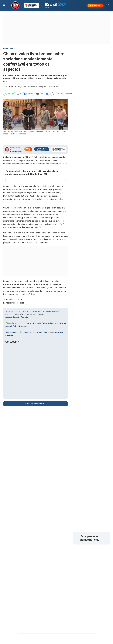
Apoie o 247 (28, 149)
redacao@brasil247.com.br (17, 317)
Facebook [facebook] (29, 94)
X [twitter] (19, 94)
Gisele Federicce (16, 152)
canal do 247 (11, 326)
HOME (6, 49)
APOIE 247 (96, 5)
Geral (12, 49)
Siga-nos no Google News (42, 149)
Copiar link (60, 94)
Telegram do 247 (55, 323)
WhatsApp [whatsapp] (9, 94)
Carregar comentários (36, 404)
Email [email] (40, 94)
